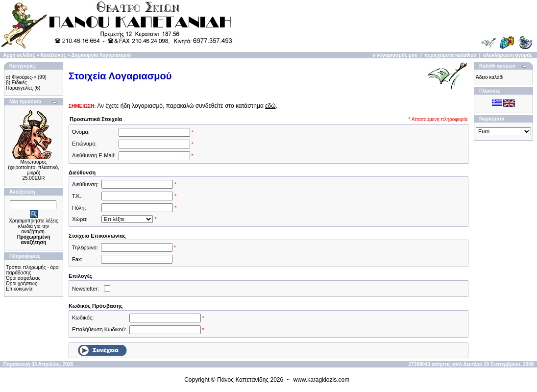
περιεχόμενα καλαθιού (450, 55)
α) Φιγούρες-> (21, 77)
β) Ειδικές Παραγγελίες (19, 85)
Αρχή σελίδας (19, 55)
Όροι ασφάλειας (23, 278)
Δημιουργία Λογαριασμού (101, 55)
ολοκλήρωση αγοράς (508, 55)
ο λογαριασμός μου (395, 55)
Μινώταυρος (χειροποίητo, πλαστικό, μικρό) (34, 167)
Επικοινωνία (19, 289)
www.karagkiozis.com (322, 380)
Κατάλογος (53, 55)
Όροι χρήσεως (22, 283)
